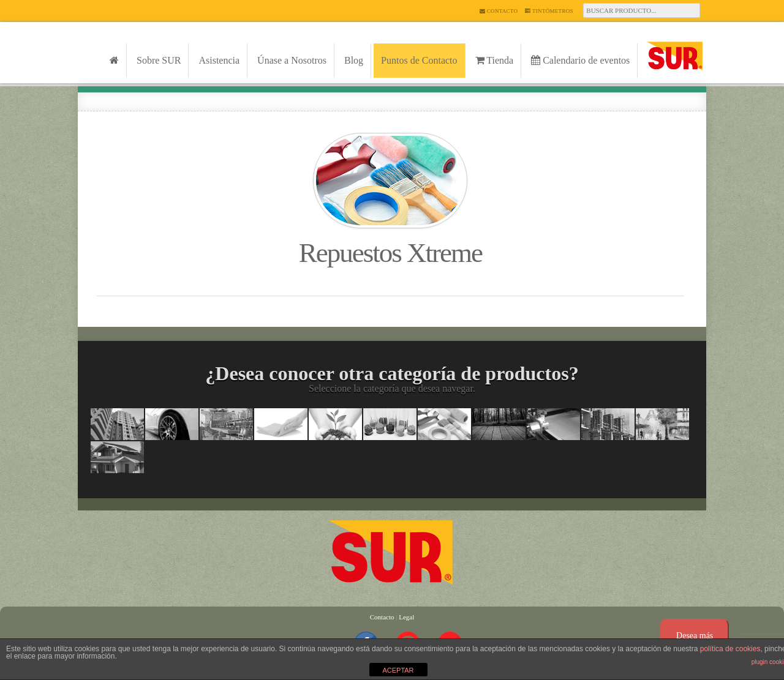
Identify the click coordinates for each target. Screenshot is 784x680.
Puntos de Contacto (419, 60)
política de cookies (730, 649)
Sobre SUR (159, 60)
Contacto (499, 11)
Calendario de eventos (580, 60)
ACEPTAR (398, 670)
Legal (406, 617)
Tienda (495, 60)
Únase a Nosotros (292, 60)
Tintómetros (549, 11)
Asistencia (219, 60)
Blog (354, 60)
